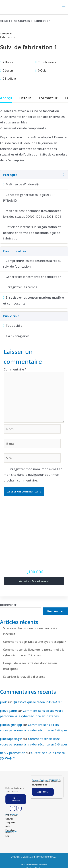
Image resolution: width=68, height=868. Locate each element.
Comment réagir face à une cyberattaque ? (34, 642)
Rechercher (8, 605)
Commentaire (15, 369)
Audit (8, 826)
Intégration (10, 823)
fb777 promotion (13, 753)
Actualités (10, 832)
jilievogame (8, 711)
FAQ (7, 836)
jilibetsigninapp (11, 725)
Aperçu (6, 98)
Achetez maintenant (34, 581)
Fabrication (8, 37)
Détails (25, 98)
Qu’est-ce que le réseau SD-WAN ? (37, 702)
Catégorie (6, 34)
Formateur (48, 98)
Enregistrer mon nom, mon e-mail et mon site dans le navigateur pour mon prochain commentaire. (33, 475)
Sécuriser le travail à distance (24, 677)
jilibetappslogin (11, 739)
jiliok (3, 702)
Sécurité (9, 819)
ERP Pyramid (11, 815)
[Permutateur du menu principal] (64, 7)
